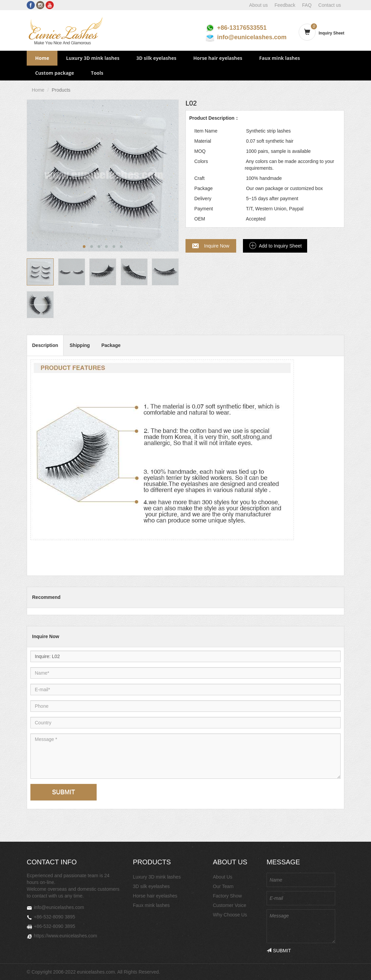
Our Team (223, 886)
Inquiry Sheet (331, 33)
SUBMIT (64, 792)
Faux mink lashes (280, 58)
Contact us (330, 5)
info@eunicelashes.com (252, 37)
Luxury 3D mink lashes (93, 58)
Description (45, 345)
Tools (97, 73)
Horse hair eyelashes (218, 58)
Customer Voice (230, 905)
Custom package (55, 73)
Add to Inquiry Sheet (280, 246)
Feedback (285, 5)
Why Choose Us (230, 915)
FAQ (307, 5)
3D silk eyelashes (156, 58)
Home (42, 58)
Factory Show (227, 896)
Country (56, 717)
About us (258, 5)
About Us (223, 877)
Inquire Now (217, 246)
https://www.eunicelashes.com (66, 936)
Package (111, 345)
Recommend (46, 597)
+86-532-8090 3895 (55, 917)
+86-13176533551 (242, 28)
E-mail (56, 684)
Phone (56, 700)
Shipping (80, 345)
